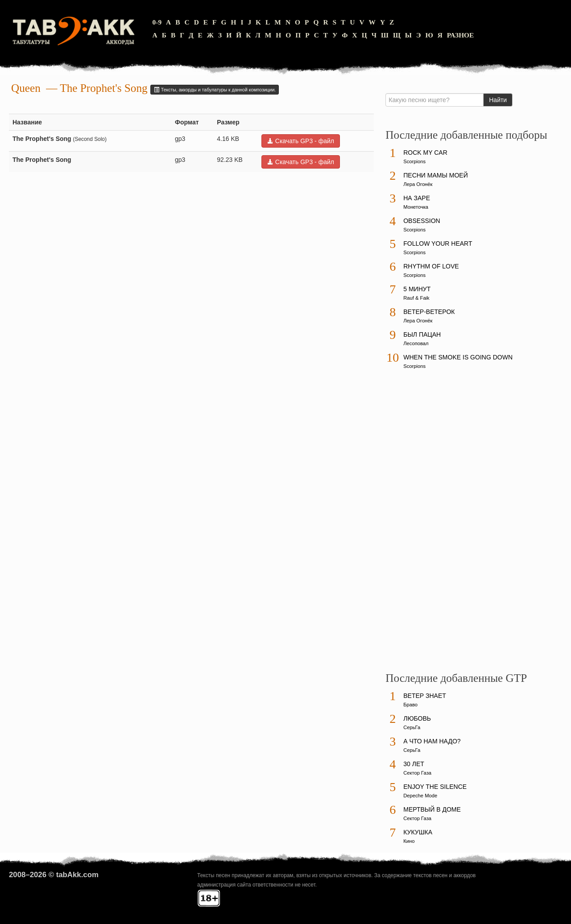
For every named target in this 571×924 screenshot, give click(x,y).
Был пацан (422, 334)
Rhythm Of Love (431, 266)
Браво (410, 705)
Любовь (417, 718)
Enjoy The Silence (435, 787)
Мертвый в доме (432, 809)
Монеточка (416, 207)
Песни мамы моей (435, 175)
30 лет (414, 764)
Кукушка (418, 832)
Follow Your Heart (438, 243)
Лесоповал (416, 343)
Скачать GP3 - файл (301, 141)
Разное (461, 35)
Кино (409, 841)
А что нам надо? (432, 741)
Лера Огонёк (418, 184)
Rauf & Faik (416, 298)
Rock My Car (425, 153)
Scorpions (414, 161)
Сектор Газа (417, 773)
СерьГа (412, 727)
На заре (417, 198)
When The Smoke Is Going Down (458, 357)
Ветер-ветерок (429, 312)
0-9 (157, 22)
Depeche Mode (420, 796)
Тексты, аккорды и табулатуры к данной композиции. (215, 90)
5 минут (417, 289)
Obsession (422, 221)
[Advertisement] (452, 525)
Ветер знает (425, 696)
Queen (26, 88)
